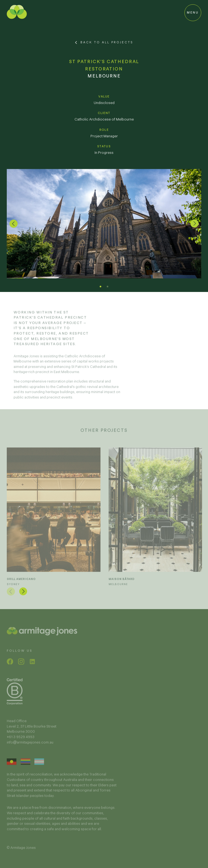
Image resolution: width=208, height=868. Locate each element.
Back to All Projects (107, 42)
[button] (14, 224)
